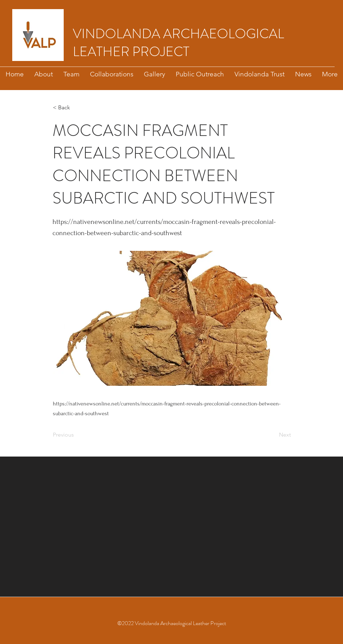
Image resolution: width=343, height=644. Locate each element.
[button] (76, 108)
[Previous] (76, 435)
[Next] (273, 435)
